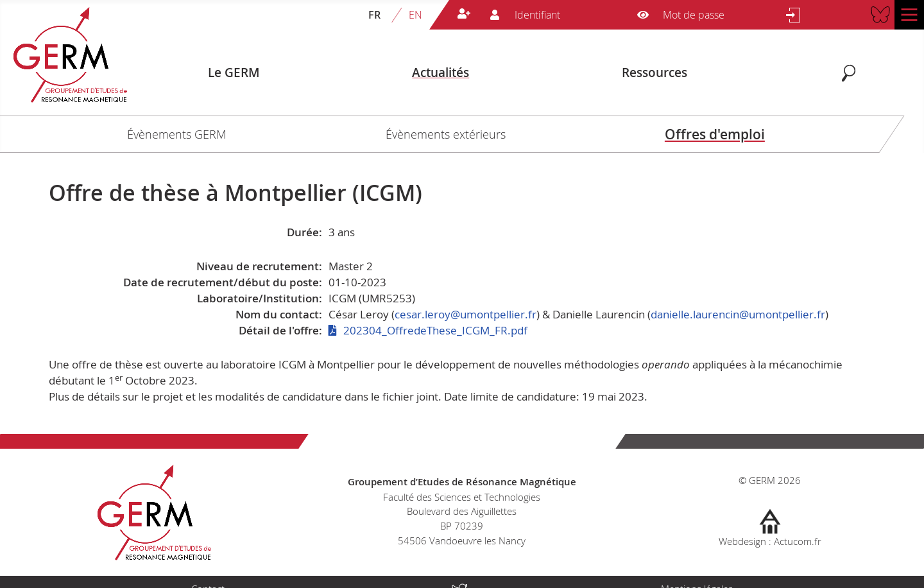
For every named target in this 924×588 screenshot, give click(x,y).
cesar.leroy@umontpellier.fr (466, 314)
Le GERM (234, 73)
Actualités (441, 73)
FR (374, 15)
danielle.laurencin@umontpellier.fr (738, 314)
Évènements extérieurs (446, 134)
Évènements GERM (177, 134)
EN (415, 15)
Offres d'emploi (715, 134)
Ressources (654, 73)
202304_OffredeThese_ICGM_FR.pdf (435, 330)
